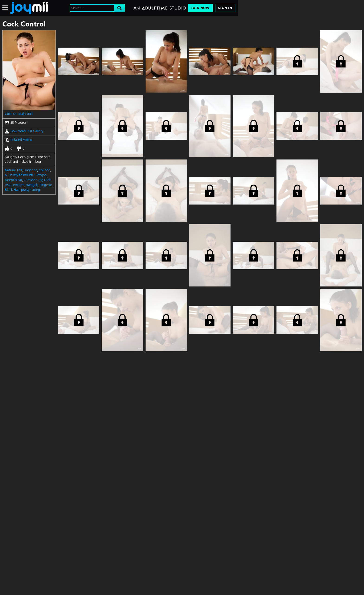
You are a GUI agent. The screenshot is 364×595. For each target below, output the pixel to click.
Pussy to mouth (21, 175)
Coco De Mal (14, 114)
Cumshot (30, 180)
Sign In (225, 8)
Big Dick (44, 180)
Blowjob (41, 175)
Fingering (30, 170)
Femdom (18, 185)
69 (7, 175)
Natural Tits (13, 170)
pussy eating (31, 190)
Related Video (18, 140)
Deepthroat (14, 180)
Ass (7, 185)
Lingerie (46, 185)
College (44, 170)
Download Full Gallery (24, 131)
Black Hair (12, 190)
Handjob (32, 185)
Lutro (29, 114)
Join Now (200, 8)
